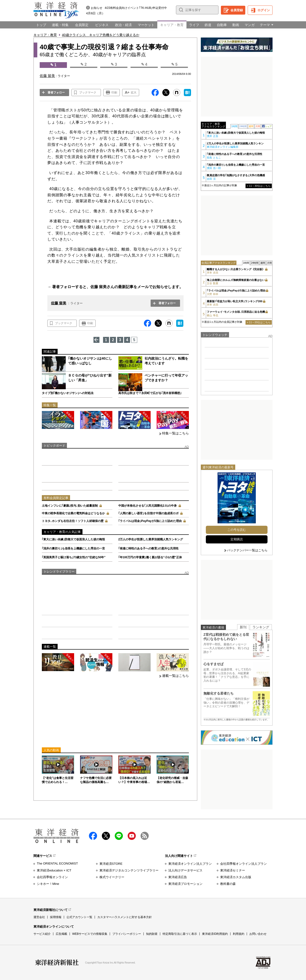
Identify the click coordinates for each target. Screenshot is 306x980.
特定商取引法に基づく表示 (180, 934)
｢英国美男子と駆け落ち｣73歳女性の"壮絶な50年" (74, 557)
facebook (93, 836)
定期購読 (237, 539)
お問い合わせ (258, 934)
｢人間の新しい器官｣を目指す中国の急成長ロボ (148, 513)
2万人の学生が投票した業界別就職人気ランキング (151, 539)
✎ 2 (83, 64)
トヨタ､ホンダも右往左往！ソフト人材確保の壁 (73, 521)
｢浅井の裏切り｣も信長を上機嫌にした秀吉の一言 (73, 548)
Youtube (132, 836)
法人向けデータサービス (185, 870)
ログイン (264, 10)
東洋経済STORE (111, 864)
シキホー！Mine (48, 884)
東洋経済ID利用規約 (215, 934)
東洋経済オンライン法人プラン (190, 864)
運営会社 (39, 917)
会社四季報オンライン (52, 877)
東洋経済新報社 (57, 963)
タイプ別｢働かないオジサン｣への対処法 (68, 393)
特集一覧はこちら (175, 433)
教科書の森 (228, 884)
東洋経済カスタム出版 (236, 877)
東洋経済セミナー (233, 870)
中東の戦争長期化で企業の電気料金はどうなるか (73, 513)
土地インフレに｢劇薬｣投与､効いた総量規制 (70, 506)
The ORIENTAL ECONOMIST (57, 863)
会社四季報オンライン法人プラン (243, 864)
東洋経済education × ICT (54, 870)
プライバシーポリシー (127, 934)
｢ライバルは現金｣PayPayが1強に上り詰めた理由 (150, 521)
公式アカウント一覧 (79, 917)
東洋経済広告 (178, 877)
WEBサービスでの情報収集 (90, 934)
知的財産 (152, 934)
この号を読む (237, 530)
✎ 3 (114, 64)
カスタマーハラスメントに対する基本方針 (125, 917)
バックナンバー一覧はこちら (247, 550)
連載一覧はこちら (175, 676)
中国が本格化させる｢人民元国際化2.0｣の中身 (148, 506)
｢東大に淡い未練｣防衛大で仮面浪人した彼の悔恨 (73, 539)
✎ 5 (174, 64)
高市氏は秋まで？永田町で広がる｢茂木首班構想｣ (150, 393)
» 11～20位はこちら (259, 322)
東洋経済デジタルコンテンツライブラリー (129, 870)
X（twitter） (106, 836)
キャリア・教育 (45, 35)
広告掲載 (61, 934)
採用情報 (56, 917)
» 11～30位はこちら (259, 186)
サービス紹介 (42, 934)
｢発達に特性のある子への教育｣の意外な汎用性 (148, 548)
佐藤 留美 (59, 303)
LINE (119, 836)
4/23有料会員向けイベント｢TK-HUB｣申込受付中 (136, 8)
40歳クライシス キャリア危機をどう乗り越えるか (101, 35)
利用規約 (239, 934)
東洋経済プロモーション (185, 884)
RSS (145, 836)
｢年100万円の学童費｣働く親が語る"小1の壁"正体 (150, 557)
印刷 (114, 93)
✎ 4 (144, 64)
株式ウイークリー (112, 877)
